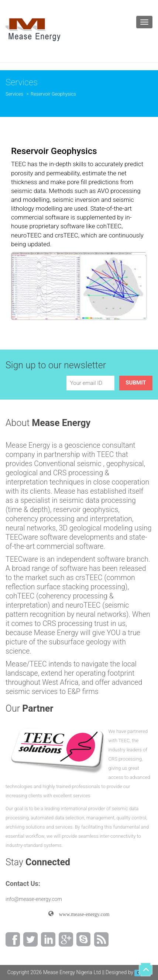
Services (14, 94)
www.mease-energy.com (81, 913)
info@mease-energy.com (34, 899)
